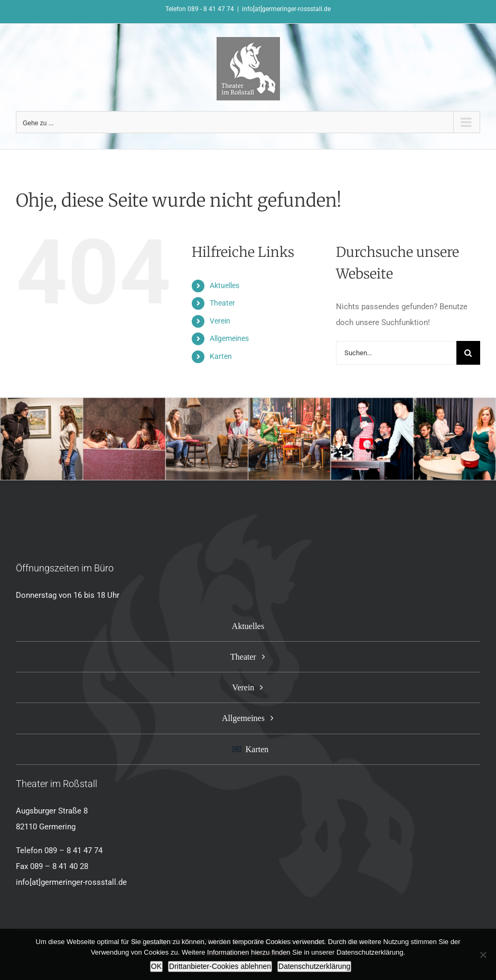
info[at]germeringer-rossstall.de (286, 9)
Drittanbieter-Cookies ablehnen (220, 966)
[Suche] (468, 353)
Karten (221, 356)
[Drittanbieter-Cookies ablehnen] (483, 955)
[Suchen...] (396, 353)
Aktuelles (224, 285)
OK (156, 966)
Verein (220, 321)
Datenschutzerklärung (314, 966)
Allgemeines (229, 338)
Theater (222, 303)
